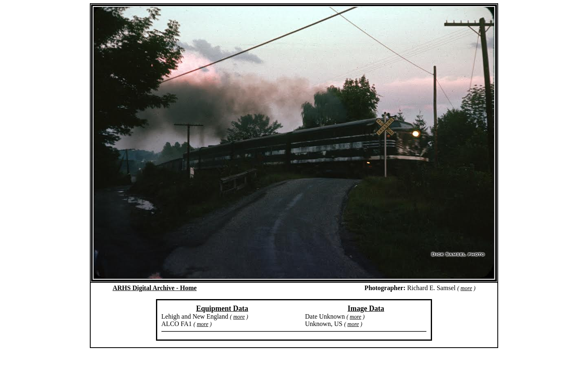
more (466, 288)
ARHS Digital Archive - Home (155, 288)
